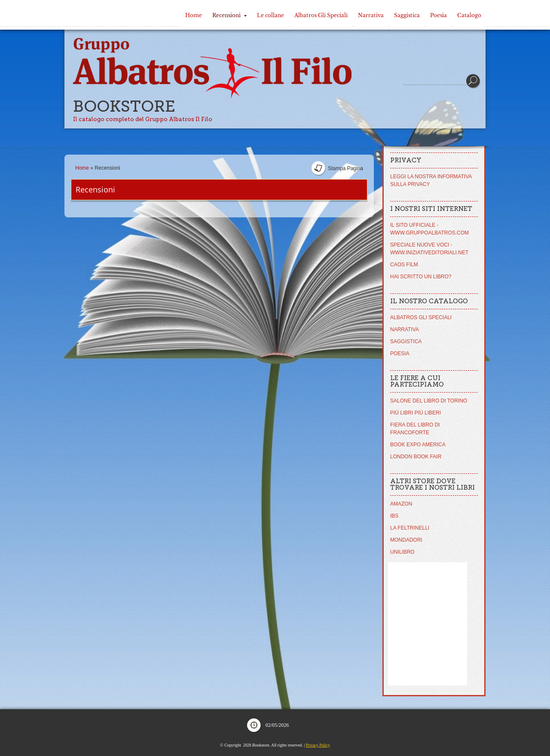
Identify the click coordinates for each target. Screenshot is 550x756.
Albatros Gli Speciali (321, 15)
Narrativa (371, 15)
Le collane (270, 15)
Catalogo (469, 15)
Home (194, 15)
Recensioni (229, 15)
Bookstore (124, 106)
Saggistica (407, 15)
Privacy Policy (318, 745)
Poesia (438, 15)
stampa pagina (345, 168)
